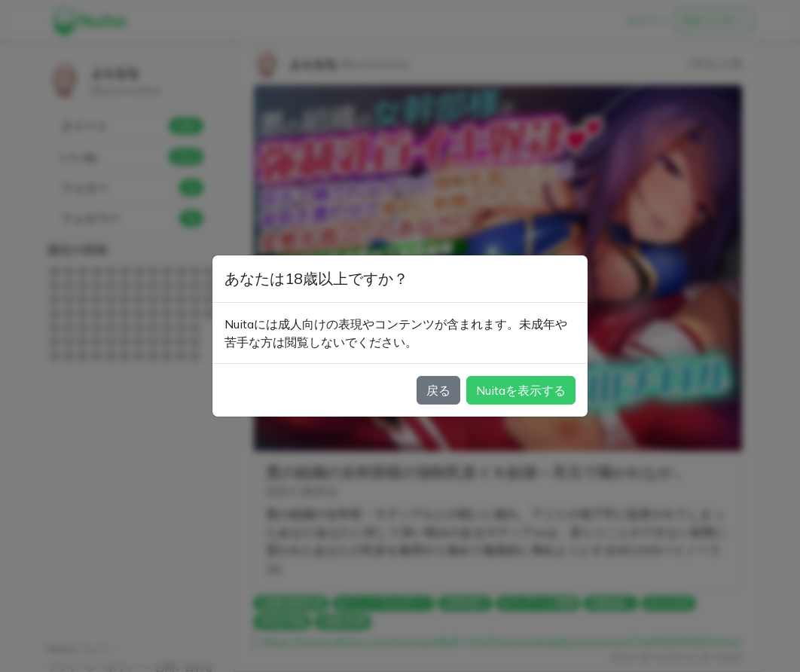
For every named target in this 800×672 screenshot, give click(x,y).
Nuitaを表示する (521, 390)
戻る (438, 390)
